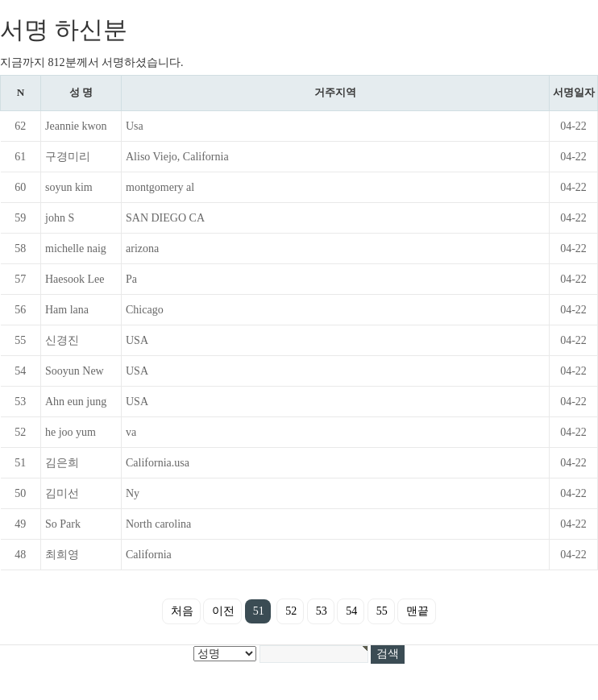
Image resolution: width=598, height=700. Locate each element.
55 (382, 611)
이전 (223, 611)
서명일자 (574, 92)
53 (322, 611)
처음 (182, 611)
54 (351, 611)
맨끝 (417, 611)
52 (291, 611)
